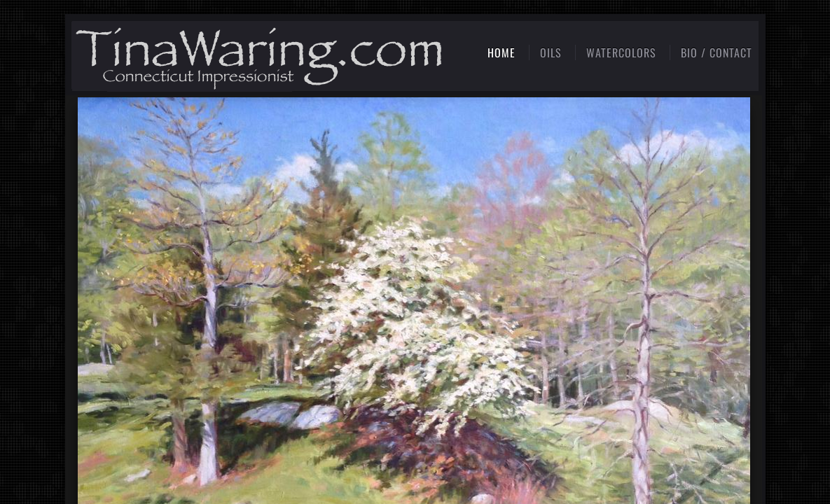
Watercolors (621, 52)
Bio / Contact (717, 52)
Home (502, 52)
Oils (551, 52)
